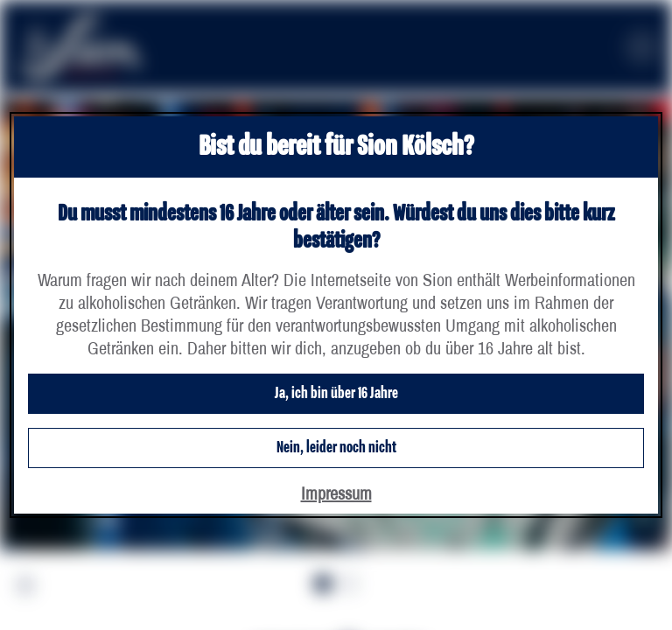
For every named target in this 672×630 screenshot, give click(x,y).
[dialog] (336, 315)
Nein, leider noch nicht (336, 448)
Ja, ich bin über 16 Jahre (336, 394)
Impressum (336, 493)
